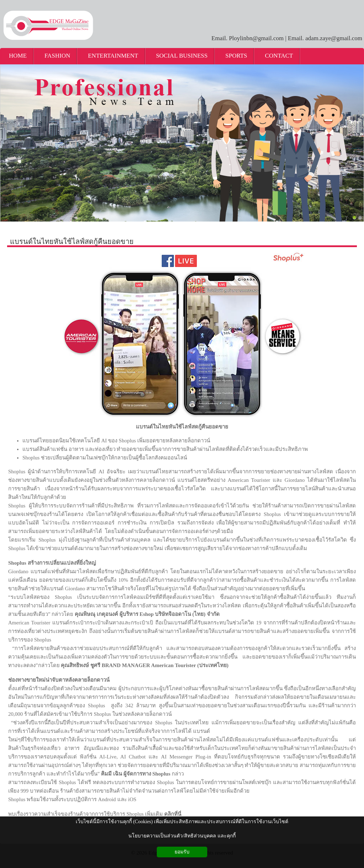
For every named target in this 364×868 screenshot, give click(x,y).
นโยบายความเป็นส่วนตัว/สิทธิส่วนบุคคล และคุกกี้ (182, 836)
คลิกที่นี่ (173, 814)
